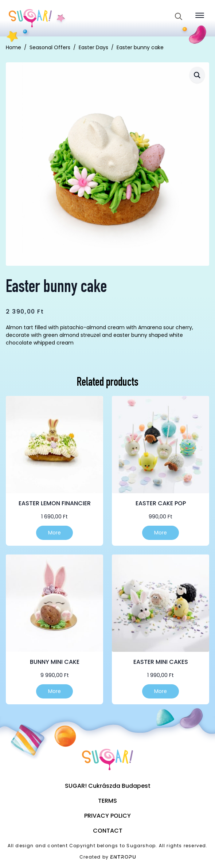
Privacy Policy (107, 816)
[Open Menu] (200, 15)
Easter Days (93, 47)
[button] (197, 75)
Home (13, 47)
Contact (108, 831)
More (54, 533)
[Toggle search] (179, 16)
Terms (107, 801)
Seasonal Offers (50, 47)
